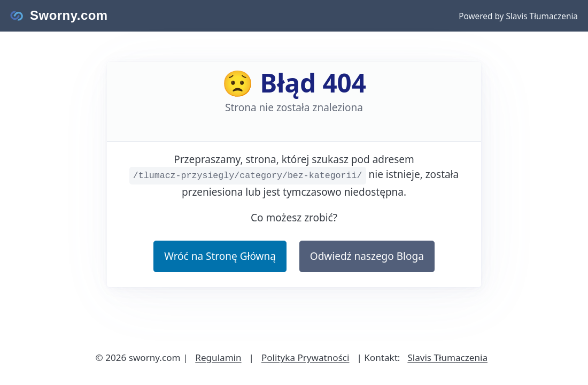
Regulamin (218, 357)
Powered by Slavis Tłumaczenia (518, 16)
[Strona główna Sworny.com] (59, 16)
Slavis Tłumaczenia (447, 357)
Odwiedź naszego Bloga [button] (367, 256)
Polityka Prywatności (305, 357)
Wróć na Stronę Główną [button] (220, 256)
